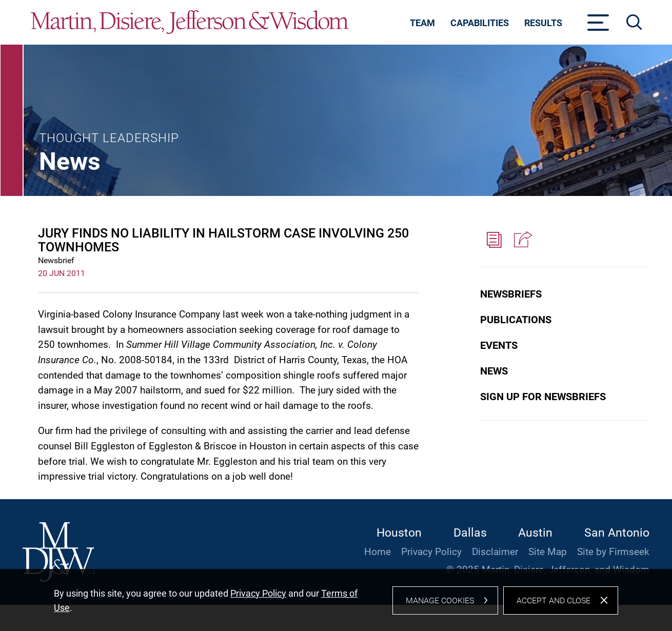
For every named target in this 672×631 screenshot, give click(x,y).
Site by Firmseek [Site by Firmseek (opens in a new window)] (613, 552)
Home (378, 552)
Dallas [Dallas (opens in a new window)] (470, 533)
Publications (516, 320)
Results (543, 23)
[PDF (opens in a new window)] (494, 240)
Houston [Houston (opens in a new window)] (399, 533)
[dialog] (336, 603)
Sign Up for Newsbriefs (543, 397)
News (494, 371)
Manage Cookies (440, 605)
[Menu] (598, 26)
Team (422, 23)
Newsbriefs (511, 294)
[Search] (634, 22)
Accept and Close (554, 605)
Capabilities (480, 23)
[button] (522, 240)
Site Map (548, 552)
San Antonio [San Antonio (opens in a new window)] (617, 533)
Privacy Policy (431, 552)
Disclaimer (495, 552)
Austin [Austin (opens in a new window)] (535, 533)
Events (499, 345)
